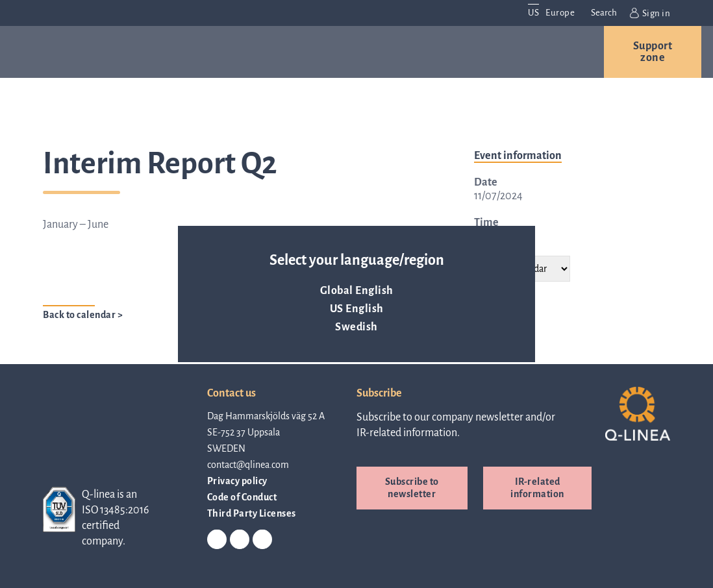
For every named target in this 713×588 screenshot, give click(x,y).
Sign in (650, 13)
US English (357, 309)
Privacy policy (237, 481)
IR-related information (537, 488)
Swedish (356, 327)
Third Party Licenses (252, 513)
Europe (560, 13)
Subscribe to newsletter (412, 488)
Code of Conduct (242, 497)
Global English (357, 291)
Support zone (653, 52)
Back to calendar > (83, 315)
